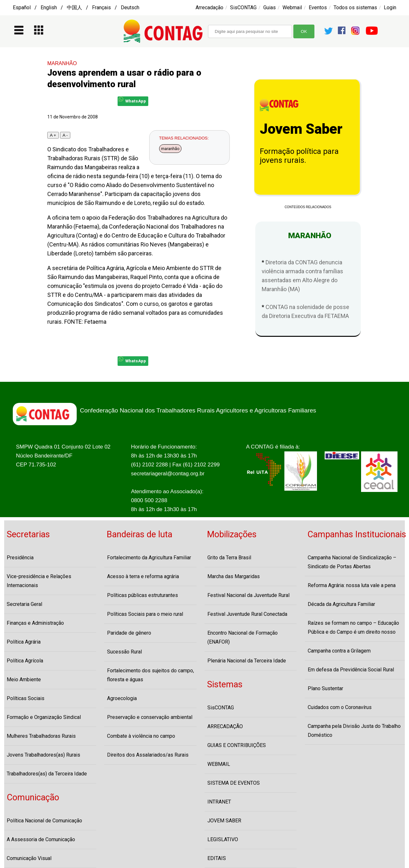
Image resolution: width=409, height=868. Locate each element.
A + (53, 135)
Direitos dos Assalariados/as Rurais (148, 755)
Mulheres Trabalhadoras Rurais (41, 736)
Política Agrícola (25, 661)
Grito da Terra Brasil (229, 558)
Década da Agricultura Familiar (341, 604)
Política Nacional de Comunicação (44, 821)
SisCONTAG (243, 8)
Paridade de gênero (129, 633)
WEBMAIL (219, 764)
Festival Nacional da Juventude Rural (248, 595)
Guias (270, 8)
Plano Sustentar (325, 688)
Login (390, 8)
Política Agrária (24, 642)
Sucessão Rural (124, 652)
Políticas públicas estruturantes (143, 595)
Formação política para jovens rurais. (299, 156)
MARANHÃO (62, 63)
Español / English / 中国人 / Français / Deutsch (76, 8)
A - (65, 135)
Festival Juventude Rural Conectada (247, 614)
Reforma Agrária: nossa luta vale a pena (352, 585)
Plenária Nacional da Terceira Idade (247, 661)
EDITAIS (217, 858)
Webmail (292, 8)
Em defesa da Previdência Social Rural (351, 670)
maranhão (170, 149)
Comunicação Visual (29, 858)
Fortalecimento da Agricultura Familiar (149, 558)
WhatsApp (132, 100)
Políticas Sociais (26, 698)
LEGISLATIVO (223, 839)
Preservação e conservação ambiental (150, 717)
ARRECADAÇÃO (225, 726)
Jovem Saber (301, 129)
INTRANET (219, 802)
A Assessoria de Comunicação (41, 839)
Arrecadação (209, 8)
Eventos (318, 8)
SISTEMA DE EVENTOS (234, 783)
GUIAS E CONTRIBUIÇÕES (237, 745)
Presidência (20, 558)
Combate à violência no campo (141, 736)
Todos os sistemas (355, 8)
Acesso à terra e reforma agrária (143, 576)
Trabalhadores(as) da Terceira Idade (47, 774)
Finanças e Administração (35, 623)
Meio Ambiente (24, 679)
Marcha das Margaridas (234, 576)
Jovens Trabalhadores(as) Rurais (43, 755)
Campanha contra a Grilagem (339, 651)
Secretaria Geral (24, 604)
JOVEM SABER (224, 821)
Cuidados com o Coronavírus (340, 707)
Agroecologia (122, 698)
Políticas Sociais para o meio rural (145, 614)
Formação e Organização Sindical (44, 717)
